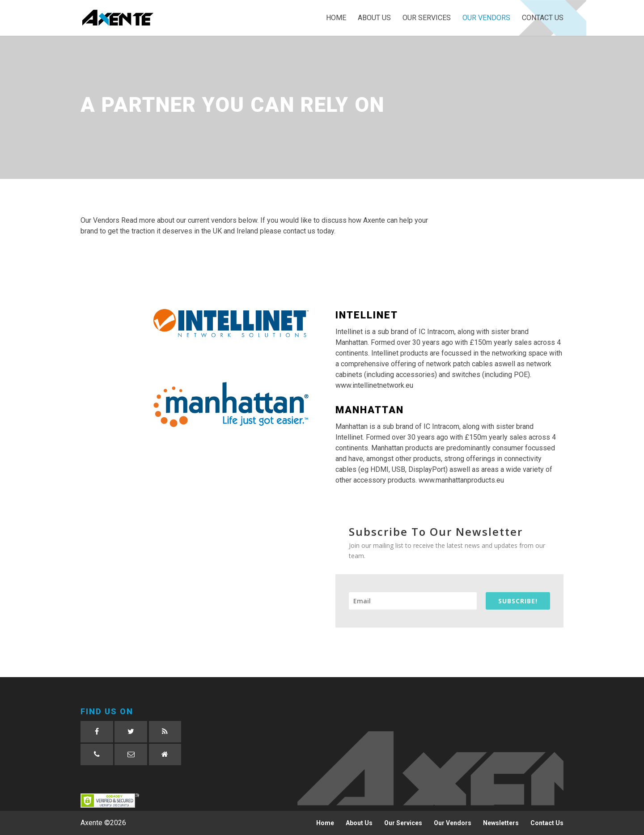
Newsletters (501, 823)
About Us (374, 18)
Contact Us (543, 18)
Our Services (427, 18)
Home (336, 18)
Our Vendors (486, 18)
